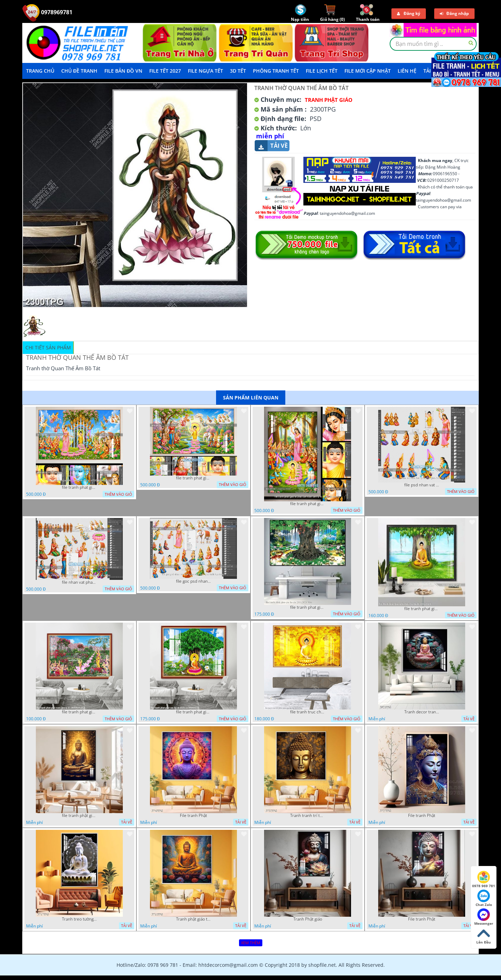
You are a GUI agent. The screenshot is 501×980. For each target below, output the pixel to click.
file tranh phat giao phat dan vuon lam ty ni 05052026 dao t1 (193, 478)
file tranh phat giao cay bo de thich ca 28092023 (193, 712)
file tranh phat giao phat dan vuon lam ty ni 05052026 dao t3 (79, 487)
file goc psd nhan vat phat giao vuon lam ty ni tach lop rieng (193, 581)
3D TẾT (238, 71)
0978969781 (47, 12)
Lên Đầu (484, 936)
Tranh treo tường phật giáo (79, 919)
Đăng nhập (454, 13)
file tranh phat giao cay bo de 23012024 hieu (308, 607)
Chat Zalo (484, 898)
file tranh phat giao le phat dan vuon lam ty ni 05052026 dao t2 (308, 504)
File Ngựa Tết (205, 71)
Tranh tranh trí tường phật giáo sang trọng (308, 816)
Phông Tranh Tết (276, 71)
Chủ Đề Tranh (79, 71)
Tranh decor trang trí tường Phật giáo (422, 712)
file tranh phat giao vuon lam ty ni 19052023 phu (79, 712)
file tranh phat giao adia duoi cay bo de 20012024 (422, 609)
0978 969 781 (484, 880)
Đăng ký (409, 13)
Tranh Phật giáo (308, 919)
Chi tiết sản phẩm (48, 347)
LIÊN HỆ (407, 71)
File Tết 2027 (165, 71)
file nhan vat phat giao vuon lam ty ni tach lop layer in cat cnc (79, 582)
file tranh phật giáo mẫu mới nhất (79, 816)
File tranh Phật (193, 816)
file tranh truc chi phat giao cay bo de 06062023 (308, 712)
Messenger (484, 917)
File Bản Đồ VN (123, 71)
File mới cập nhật (368, 71)
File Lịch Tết (322, 71)
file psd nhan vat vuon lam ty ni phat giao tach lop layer (422, 485)
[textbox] (433, 44)
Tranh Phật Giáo (329, 100)
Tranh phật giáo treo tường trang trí (193, 919)
